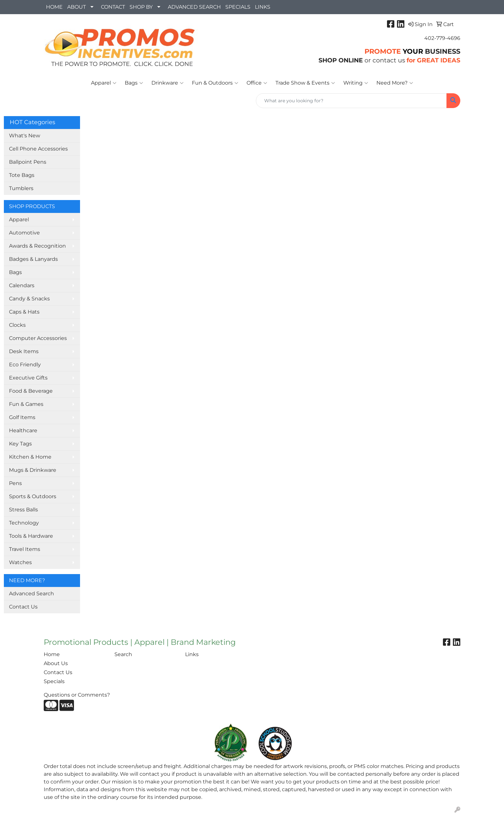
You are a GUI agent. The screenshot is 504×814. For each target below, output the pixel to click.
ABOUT (76, 7)
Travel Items (25, 549)
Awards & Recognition (37, 246)
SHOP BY (141, 7)
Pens (15, 483)
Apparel (104, 83)
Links (192, 654)
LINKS (263, 7)
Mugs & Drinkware (33, 470)
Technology (24, 523)
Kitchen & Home (30, 457)
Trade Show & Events (305, 83)
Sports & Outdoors (33, 496)
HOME (54, 7)
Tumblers (21, 188)
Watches (20, 562)
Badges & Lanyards (33, 259)
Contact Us (23, 607)
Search (123, 654)
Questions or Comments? (77, 695)
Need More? (395, 83)
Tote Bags (22, 175)
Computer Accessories (38, 338)
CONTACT (113, 7)
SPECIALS (238, 7)
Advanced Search (32, 594)
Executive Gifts (28, 378)
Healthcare (23, 430)
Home (52, 654)
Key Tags (20, 444)
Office (257, 83)
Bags (134, 83)
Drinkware (167, 83)
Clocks (17, 325)
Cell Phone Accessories (38, 149)
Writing (356, 83)
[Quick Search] (351, 101)
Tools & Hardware (31, 536)
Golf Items (22, 417)
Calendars (22, 285)
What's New (25, 136)
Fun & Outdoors (215, 83)
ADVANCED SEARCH (194, 7)
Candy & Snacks (29, 299)
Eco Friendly (25, 365)
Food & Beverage (31, 391)
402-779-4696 (442, 38)
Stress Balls (23, 510)
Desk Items (24, 351)
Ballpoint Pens (28, 162)
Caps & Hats (24, 312)
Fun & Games (26, 404)
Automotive (24, 233)
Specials (54, 681)
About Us (56, 663)
